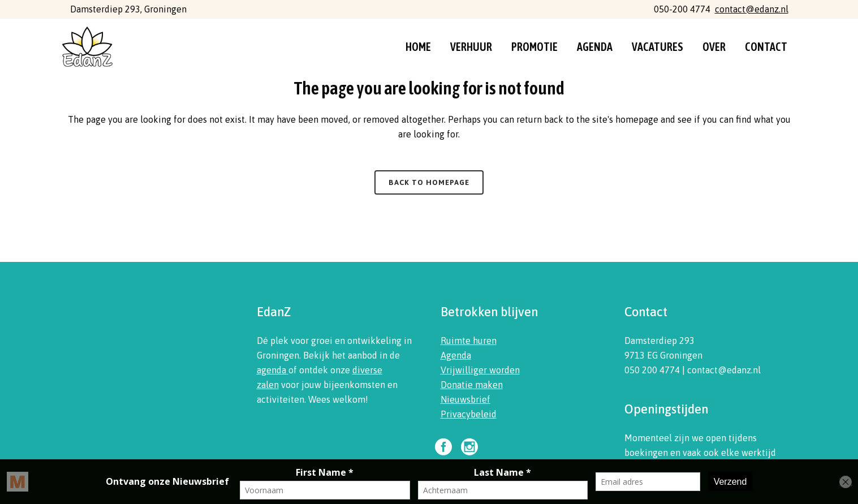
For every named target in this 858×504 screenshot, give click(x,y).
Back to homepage (429, 182)
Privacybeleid (469, 414)
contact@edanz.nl (752, 9)
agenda (273, 370)
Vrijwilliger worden (480, 370)
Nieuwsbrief (465, 399)
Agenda (456, 355)
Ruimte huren (469, 341)
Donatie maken (472, 385)
